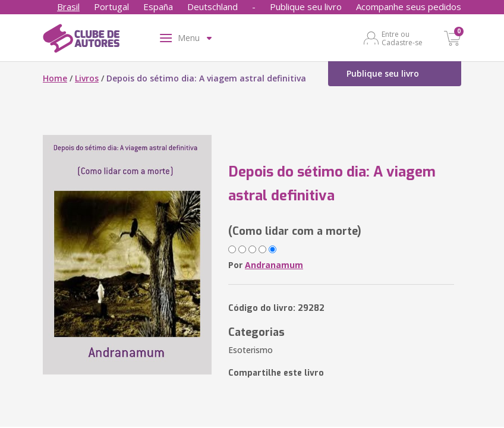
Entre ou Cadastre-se (402, 38)
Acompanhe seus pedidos (409, 7)
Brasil (68, 7)
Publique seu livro (306, 7)
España (158, 7)
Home (55, 78)
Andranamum (274, 265)
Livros (87, 78)
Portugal (111, 7)
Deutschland (212, 7)
